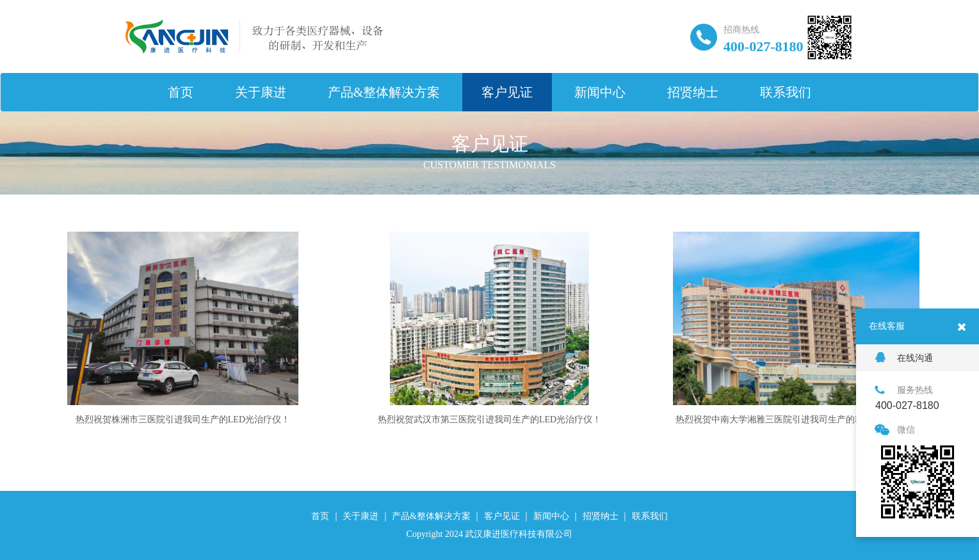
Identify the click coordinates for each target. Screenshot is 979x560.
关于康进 (261, 92)
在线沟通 (904, 357)
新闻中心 (600, 92)
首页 (181, 92)
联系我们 (786, 92)
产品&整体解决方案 (384, 92)
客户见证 (507, 92)
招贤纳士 (693, 92)
